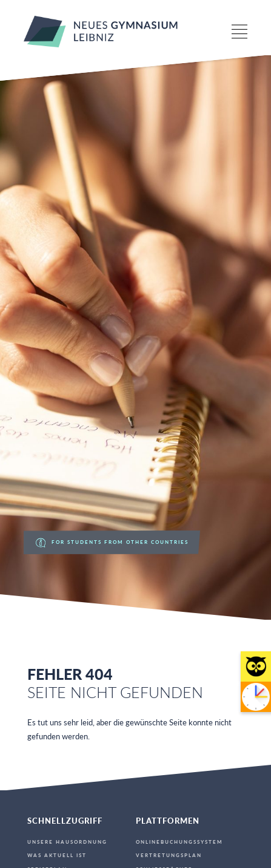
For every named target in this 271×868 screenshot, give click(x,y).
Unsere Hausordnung (67, 842)
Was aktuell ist (57, 855)
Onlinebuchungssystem (179, 842)
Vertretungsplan (169, 855)
